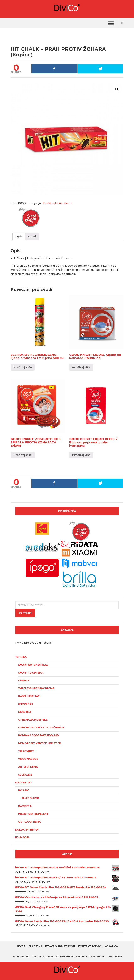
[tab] (19, 236)
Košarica (111, 946)
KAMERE (24, 680)
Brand (32, 236)
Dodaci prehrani (27, 830)
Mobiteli (24, 712)
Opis (19, 236)
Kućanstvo (23, 782)
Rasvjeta (25, 806)
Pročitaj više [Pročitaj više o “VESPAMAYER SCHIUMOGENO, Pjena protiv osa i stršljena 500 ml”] (23, 367)
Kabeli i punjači (29, 696)
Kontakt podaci (90, 946)
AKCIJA (21, 946)
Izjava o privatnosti (60, 946)
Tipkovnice (26, 751)
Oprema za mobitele (33, 720)
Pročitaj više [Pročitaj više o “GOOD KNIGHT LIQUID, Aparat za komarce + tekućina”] (81, 367)
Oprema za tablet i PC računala (41, 728)
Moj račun (21, 957)
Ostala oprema (29, 822)
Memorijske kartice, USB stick (40, 743)
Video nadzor (28, 759)
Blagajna (35, 946)
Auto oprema (28, 767)
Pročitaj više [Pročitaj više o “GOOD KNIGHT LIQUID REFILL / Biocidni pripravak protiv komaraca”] (81, 455)
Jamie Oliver (30, 798)
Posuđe (24, 790)
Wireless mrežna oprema (36, 688)
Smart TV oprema (31, 673)
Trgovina (115, 957)
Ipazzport (26, 704)
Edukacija (22, 837)
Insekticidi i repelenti (57, 203)
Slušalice (25, 775)
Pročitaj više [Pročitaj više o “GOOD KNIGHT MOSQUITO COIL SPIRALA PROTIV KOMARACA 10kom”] (23, 455)
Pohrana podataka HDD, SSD (38, 735)
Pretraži (25, 613)
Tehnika (21, 657)
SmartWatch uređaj (33, 665)
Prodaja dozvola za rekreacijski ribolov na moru (68, 957)
